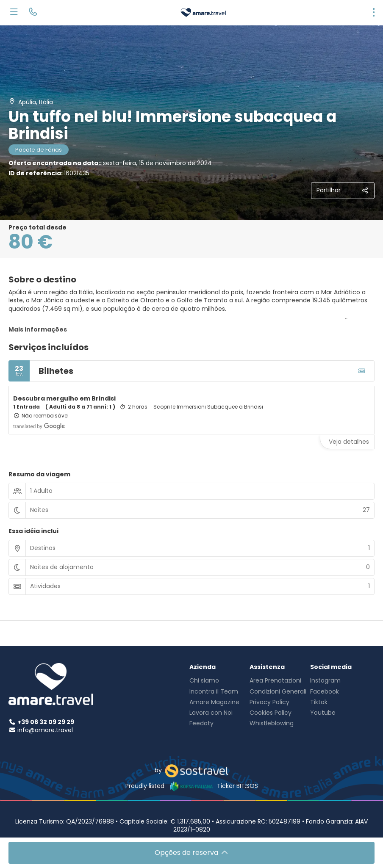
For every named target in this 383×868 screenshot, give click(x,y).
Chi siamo (204, 680)
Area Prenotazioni (275, 680)
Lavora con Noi (211, 713)
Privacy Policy (269, 702)
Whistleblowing (272, 723)
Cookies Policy (271, 713)
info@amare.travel (45, 730)
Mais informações (38, 329)
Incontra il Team (214, 691)
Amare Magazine (214, 702)
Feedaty (201, 723)
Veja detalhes (349, 442)
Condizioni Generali (278, 691)
